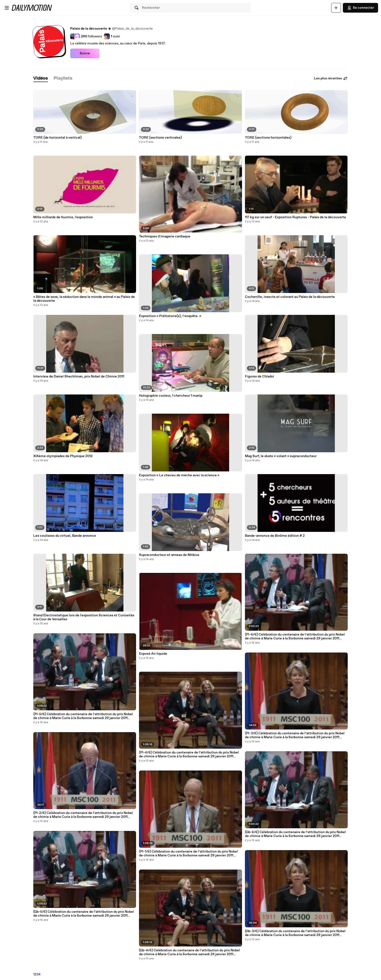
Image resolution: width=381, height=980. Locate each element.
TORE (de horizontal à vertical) (57, 138)
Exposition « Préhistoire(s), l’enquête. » (170, 316)
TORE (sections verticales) (160, 138)
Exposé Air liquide (153, 654)
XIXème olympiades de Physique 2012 (63, 456)
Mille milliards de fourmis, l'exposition (63, 217)
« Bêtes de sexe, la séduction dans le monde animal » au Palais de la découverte (84, 299)
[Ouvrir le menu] (7, 8)
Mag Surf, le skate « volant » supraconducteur (281, 456)
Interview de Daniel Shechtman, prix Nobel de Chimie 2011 (79, 377)
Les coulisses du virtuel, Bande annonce (65, 536)
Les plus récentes (331, 78)
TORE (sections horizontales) (268, 138)
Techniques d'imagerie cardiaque (165, 236)
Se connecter (360, 8)
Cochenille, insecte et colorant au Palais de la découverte (290, 297)
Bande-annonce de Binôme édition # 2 (275, 536)
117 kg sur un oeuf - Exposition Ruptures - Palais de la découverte (295, 217)
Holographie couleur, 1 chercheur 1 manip (171, 396)
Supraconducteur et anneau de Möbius (169, 555)
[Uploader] (336, 8)
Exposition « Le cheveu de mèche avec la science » (179, 475)
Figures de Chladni (260, 377)
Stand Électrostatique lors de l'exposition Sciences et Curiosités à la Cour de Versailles (84, 617)
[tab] (41, 79)
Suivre (85, 53)
